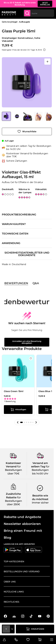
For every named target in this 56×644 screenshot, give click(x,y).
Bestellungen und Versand (22, 571)
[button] (18, 422)
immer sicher (40, 503)
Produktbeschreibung (19, 215)
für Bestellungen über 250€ (13, 501)
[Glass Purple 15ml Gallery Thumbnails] (27, 116)
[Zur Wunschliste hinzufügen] (27, 131)
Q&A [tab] (36, 283)
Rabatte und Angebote (22, 517)
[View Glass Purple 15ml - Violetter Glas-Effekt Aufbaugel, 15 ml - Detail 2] (38, 116)
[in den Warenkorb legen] (35, 629)
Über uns (10, 582)
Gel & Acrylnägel (10, 22)
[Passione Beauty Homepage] (9, 13)
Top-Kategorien (14, 561)
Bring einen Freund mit (23, 531)
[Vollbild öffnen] (47, 62)
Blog (8, 538)
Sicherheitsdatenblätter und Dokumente (27, 254)
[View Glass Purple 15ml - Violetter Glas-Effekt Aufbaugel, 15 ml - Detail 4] (49, 116)
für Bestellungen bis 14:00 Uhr (41, 470)
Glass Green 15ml (14, 391)
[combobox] (39, 13)
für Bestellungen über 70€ (13, 470)
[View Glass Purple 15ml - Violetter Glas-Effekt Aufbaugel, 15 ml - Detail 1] (17, 116)
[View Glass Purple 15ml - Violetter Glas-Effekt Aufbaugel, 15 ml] (6, 116)
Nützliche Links (14, 592)
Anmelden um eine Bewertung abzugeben (27, 342)
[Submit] (27, 13)
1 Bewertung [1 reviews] (10, 401)
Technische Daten (15, 234)
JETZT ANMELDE (45, 4)
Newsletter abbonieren (22, 524)
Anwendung (11, 243)
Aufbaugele (24, 22)
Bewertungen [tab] (16, 283)
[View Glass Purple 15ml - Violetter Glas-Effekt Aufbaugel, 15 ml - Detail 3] (28, 116)
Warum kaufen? (14, 224)
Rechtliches (12, 602)
